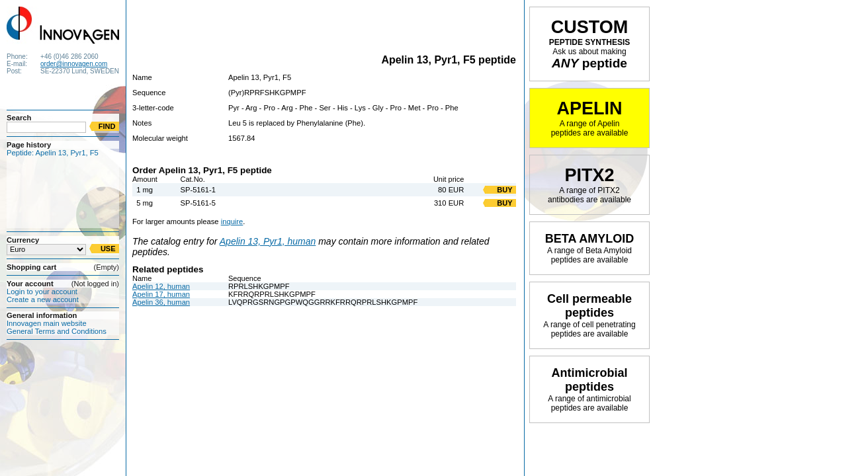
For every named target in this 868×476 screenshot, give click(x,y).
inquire (232, 221)
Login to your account (42, 292)
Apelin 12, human (161, 286)
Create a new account (43, 299)
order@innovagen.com (74, 64)
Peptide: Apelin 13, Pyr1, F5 (53, 153)
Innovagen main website (47, 323)
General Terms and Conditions (57, 331)
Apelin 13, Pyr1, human (268, 241)
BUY (504, 190)
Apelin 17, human (161, 294)
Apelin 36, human (161, 302)
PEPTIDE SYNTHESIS (590, 44)
